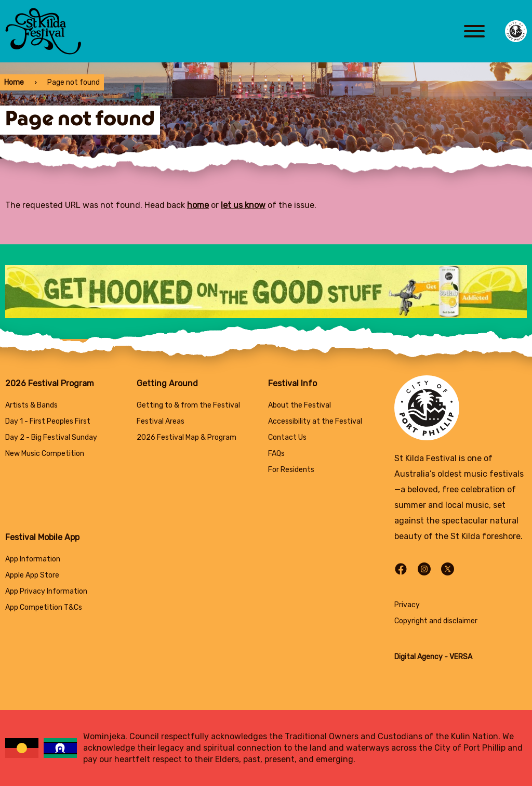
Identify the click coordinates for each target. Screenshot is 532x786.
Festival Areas (161, 421)
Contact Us (287, 437)
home (198, 205)
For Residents (291, 470)
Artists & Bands (31, 405)
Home (14, 82)
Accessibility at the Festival (315, 421)
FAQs (276, 454)
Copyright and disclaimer (436, 621)
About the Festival (300, 405)
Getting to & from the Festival (188, 405)
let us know (243, 205)
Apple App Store (32, 575)
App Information (33, 559)
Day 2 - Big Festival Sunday (51, 437)
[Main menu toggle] (474, 31)
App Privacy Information (46, 591)
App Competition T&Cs (44, 607)
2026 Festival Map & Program (187, 437)
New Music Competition (45, 454)
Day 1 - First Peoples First (48, 421)
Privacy (407, 605)
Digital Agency (418, 657)
